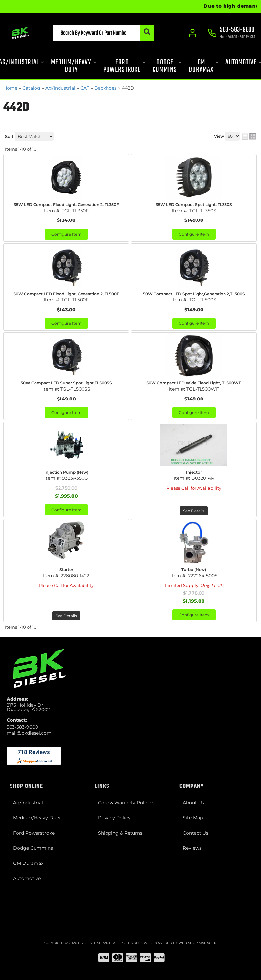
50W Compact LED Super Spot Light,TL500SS (66, 383)
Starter (66, 569)
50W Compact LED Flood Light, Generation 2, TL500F (66, 294)
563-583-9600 (22, 727)
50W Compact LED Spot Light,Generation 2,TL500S (194, 294)
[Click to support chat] (231, 33)
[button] (103, 33)
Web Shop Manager (197, 943)
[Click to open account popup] (193, 33)
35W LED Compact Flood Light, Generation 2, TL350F (66, 205)
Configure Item (66, 234)
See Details (194, 511)
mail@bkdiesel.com (29, 733)
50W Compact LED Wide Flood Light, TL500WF (194, 383)
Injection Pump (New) (66, 472)
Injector (194, 472)
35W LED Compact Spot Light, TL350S (194, 205)
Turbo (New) (194, 569)
